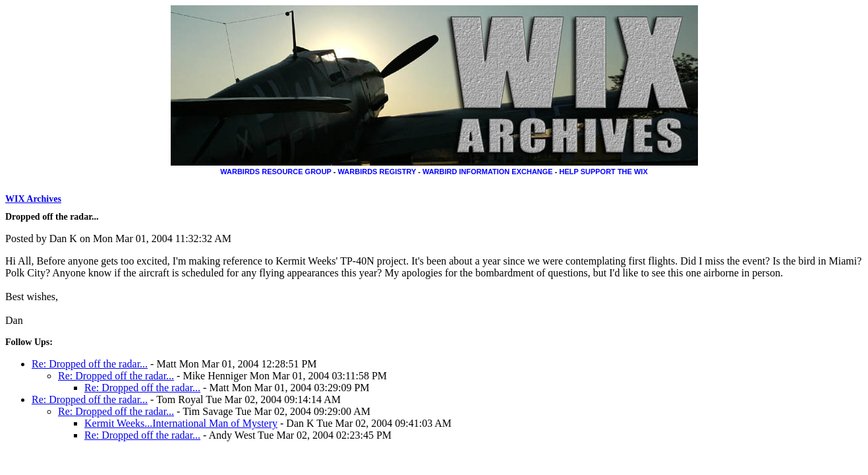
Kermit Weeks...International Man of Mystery (181, 423)
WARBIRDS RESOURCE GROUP (275, 172)
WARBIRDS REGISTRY (377, 172)
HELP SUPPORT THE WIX (603, 172)
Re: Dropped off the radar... (90, 364)
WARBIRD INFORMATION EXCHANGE (488, 172)
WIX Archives (33, 199)
